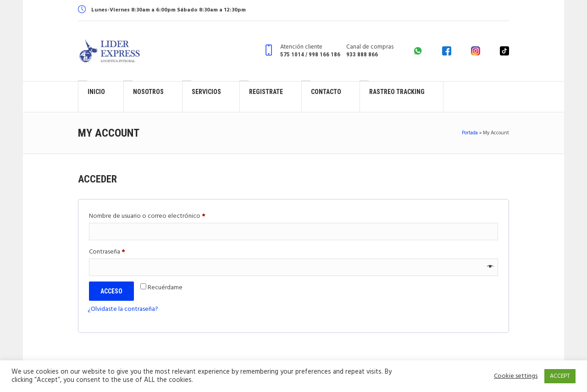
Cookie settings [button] (516, 376)
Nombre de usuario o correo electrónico (163, 216)
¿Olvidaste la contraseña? (123, 309)
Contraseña (123, 251)
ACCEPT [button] (560, 376)
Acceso (111, 291)
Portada (470, 133)
